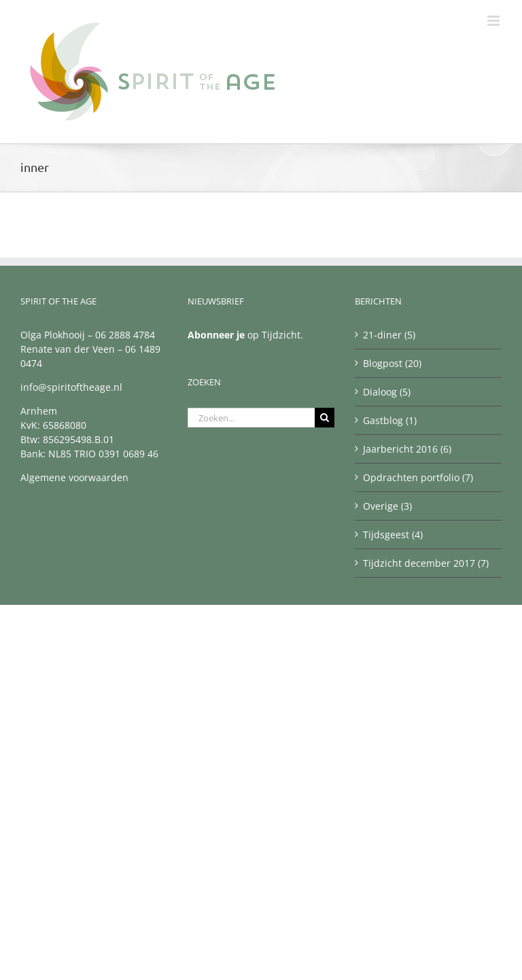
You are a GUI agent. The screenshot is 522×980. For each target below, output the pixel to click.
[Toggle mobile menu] (494, 21)
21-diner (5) (389, 335)
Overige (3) (387, 506)
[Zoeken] (325, 418)
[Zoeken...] (251, 418)
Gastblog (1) (390, 420)
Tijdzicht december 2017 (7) (426, 563)
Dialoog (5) (387, 392)
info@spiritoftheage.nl (71, 387)
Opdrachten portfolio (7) (418, 477)
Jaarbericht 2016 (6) (407, 449)
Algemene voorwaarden (74, 477)
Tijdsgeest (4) (393, 535)
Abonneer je (216, 335)
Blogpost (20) (392, 363)
